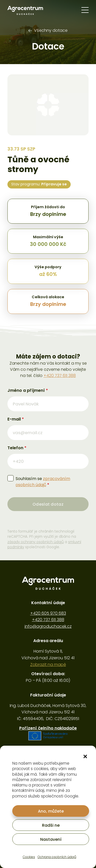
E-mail (16, 419)
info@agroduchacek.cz (48, 626)
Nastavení (51, 839)
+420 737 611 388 (60, 376)
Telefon (17, 448)
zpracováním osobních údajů (43, 482)
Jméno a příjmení (28, 390)
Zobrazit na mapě (48, 665)
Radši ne (51, 825)
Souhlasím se (43, 482)
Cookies (29, 857)
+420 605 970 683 (48, 613)
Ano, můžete (51, 811)
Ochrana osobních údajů (57, 857)
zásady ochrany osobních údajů (36, 542)
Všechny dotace (48, 30)
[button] (85, 756)
